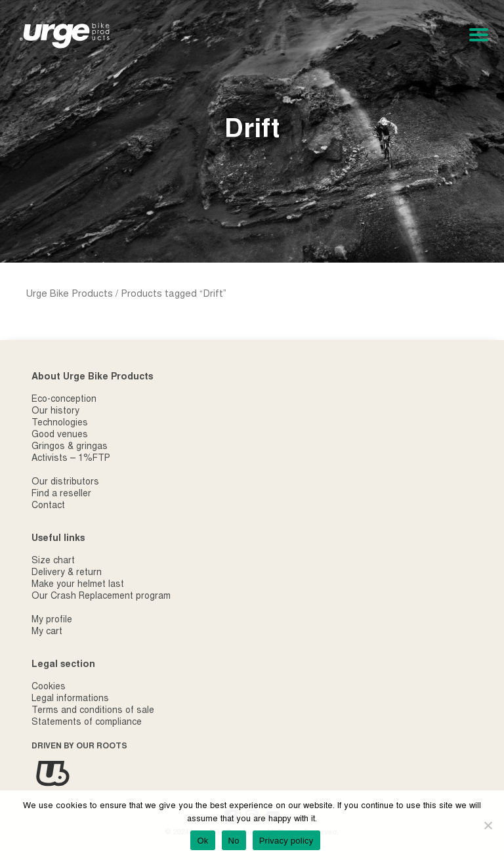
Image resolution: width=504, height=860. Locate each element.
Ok (202, 841)
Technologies (60, 423)
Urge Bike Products (70, 294)
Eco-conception (64, 400)
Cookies (49, 687)
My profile (52, 620)
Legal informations (70, 699)
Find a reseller (61, 494)
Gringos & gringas (70, 447)
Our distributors (65, 483)
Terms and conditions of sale (93, 711)
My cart (47, 632)
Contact (48, 506)
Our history (55, 412)
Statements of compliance (87, 723)
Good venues (60, 435)
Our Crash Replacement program (101, 597)
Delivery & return (67, 573)
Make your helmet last (78, 585)
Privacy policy (286, 841)
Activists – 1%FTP (71, 459)
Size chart (53, 561)
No (234, 841)
